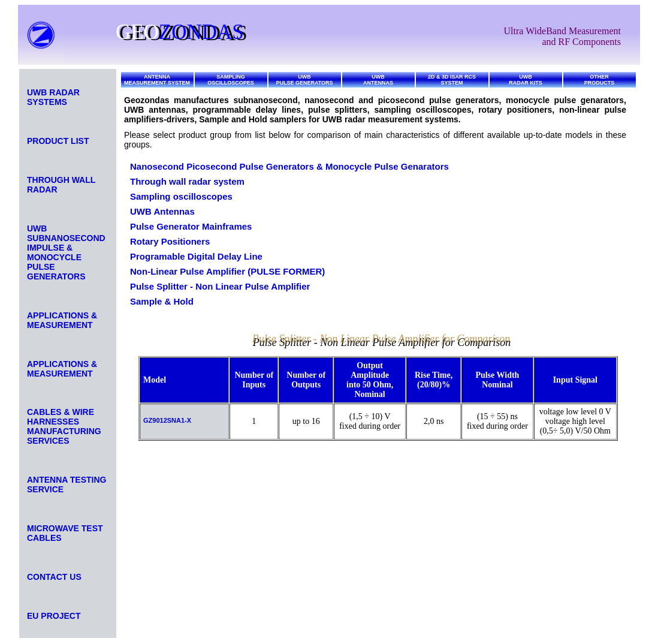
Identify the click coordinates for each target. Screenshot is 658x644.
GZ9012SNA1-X (167, 420)
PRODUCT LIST (58, 141)
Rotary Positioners (170, 241)
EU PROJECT (54, 616)
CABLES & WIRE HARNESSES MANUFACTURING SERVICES (64, 426)
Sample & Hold (162, 301)
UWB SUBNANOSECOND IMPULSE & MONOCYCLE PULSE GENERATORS (66, 252)
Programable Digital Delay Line (196, 256)
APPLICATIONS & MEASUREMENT (62, 320)
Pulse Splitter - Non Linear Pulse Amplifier (220, 286)
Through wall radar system (187, 181)
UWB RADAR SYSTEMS (53, 97)
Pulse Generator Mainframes (191, 226)
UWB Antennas (162, 211)
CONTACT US (54, 577)
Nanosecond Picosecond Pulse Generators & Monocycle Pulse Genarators (289, 166)
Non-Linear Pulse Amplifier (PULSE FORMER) (227, 271)
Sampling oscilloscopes (181, 196)
